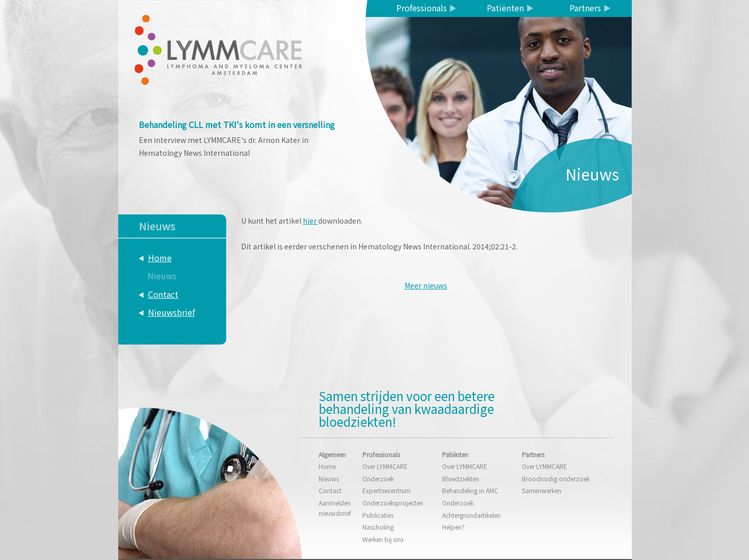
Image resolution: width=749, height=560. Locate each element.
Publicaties (378, 515)
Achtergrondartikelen (471, 515)
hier (310, 221)
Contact (163, 294)
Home (160, 258)
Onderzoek (378, 478)
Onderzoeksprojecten (393, 503)
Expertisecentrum (387, 490)
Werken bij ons (383, 539)
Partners (585, 8)
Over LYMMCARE (385, 466)
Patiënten (505, 8)
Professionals (422, 8)
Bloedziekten (461, 478)
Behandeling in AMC (470, 490)
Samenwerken (542, 490)
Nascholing (378, 527)
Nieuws (162, 276)
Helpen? (453, 527)
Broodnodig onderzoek (556, 478)
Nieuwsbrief (171, 312)
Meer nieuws (426, 285)
